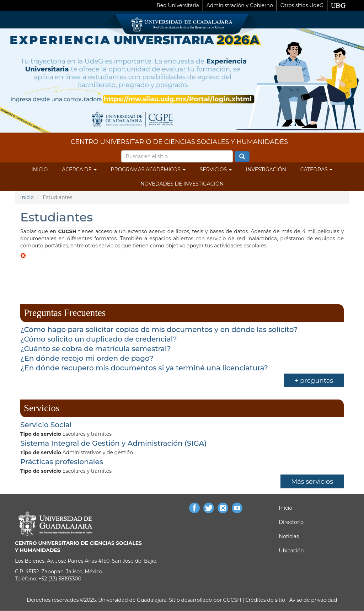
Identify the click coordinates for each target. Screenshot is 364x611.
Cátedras (317, 170)
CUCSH (232, 600)
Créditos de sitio (265, 600)
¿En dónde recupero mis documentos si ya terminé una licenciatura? (144, 368)
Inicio (40, 170)
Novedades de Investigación (182, 184)
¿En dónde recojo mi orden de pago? (87, 358)
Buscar (242, 157)
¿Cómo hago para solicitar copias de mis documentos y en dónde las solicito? (159, 329)
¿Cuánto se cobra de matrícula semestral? (96, 349)
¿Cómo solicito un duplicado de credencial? (99, 339)
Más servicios (312, 482)
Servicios (216, 170)
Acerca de (79, 170)
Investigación (266, 170)
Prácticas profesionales (62, 462)
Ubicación (291, 551)
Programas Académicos (148, 170)
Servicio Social (46, 425)
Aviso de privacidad (313, 600)
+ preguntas (314, 381)
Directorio (291, 522)
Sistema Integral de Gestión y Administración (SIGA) (113, 443)
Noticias (289, 536)
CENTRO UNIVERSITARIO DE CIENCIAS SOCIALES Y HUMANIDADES (179, 142)
